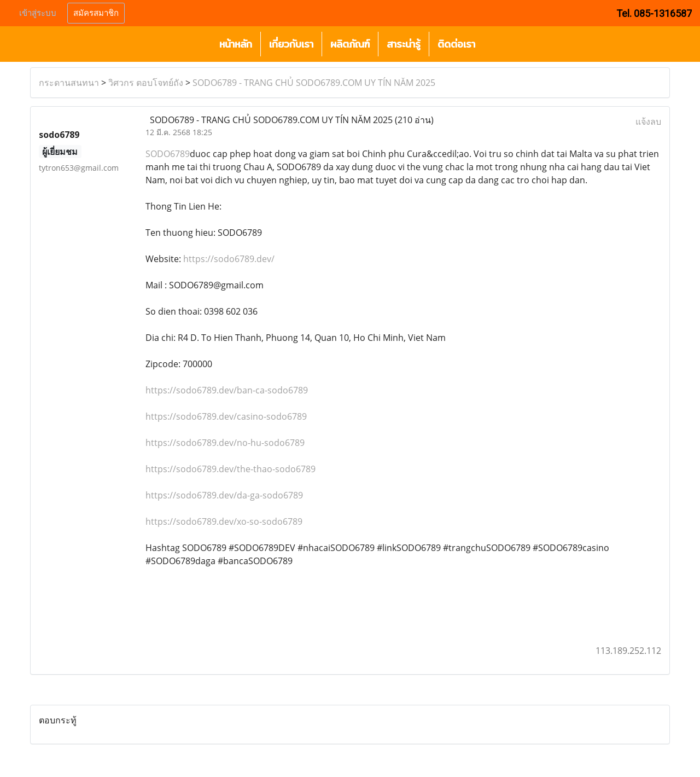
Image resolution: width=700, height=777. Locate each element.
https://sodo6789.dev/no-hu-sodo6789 (225, 443)
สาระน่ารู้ (404, 44)
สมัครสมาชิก (96, 13)
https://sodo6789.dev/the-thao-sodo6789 (231, 469)
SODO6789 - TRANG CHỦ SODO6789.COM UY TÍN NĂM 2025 (314, 83)
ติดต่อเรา (456, 44)
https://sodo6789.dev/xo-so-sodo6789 (224, 521)
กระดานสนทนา (69, 83)
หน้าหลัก (236, 44)
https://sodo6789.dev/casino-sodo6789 (226, 416)
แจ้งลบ (648, 121)
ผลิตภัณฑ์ (350, 44)
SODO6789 (168, 154)
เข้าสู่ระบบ (38, 13)
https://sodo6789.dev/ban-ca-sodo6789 (227, 390)
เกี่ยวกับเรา (291, 44)
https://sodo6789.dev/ (229, 259)
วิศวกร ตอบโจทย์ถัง (146, 83)
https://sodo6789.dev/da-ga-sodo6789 (224, 495)
